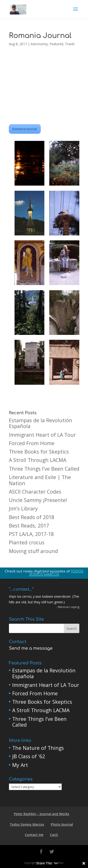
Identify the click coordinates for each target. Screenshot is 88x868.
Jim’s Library (23, 508)
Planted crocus (27, 542)
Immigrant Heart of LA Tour (42, 435)
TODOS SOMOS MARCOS (56, 573)
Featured (56, 44)
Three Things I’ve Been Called (44, 469)
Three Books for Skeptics (39, 452)
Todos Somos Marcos (27, 824)
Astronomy (39, 44)
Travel (70, 44)
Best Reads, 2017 (29, 526)
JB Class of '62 (29, 756)
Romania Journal (25, 129)
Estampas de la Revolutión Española (41, 423)
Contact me (34, 835)
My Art (20, 765)
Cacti (54, 835)
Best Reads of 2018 (32, 517)
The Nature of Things (38, 748)
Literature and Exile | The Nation (40, 480)
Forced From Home (32, 443)
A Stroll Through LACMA (38, 460)
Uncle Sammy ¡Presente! (38, 500)
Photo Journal (62, 824)
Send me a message (31, 648)
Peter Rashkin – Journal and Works (42, 814)
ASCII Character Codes (35, 492)
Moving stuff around (33, 551)
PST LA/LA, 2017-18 (31, 534)
